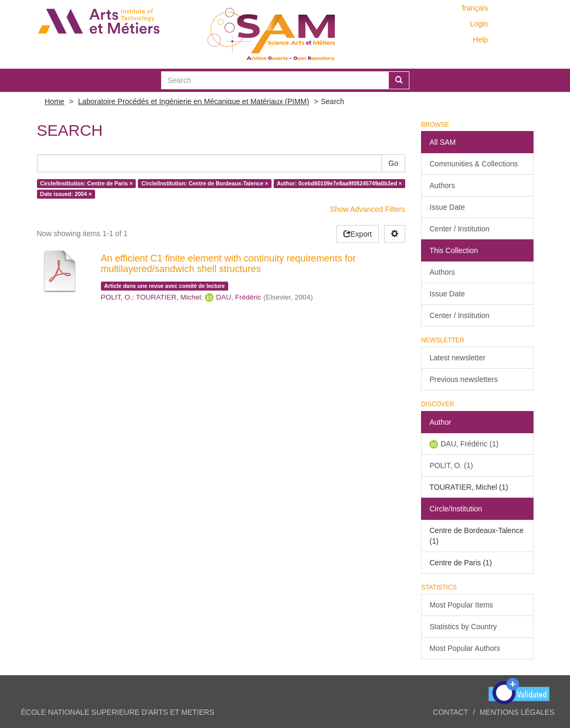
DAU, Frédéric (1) (470, 444)
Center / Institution (460, 229)
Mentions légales (517, 712)
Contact (451, 712)
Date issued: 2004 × (66, 194)
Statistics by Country (463, 627)
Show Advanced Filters (368, 209)
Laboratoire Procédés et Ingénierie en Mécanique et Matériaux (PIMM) (194, 101)
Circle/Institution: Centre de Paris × (86, 183)
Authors (442, 185)
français (475, 8)
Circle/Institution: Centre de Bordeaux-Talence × (205, 183)
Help (480, 40)
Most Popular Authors (465, 648)
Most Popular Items (461, 605)
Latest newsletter (457, 358)
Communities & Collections (474, 164)
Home (55, 101)
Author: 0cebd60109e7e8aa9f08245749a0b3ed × (339, 183)
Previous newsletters (464, 379)
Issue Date (447, 207)
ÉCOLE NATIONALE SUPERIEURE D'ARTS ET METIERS (118, 712)
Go (393, 163)
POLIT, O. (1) (451, 465)
